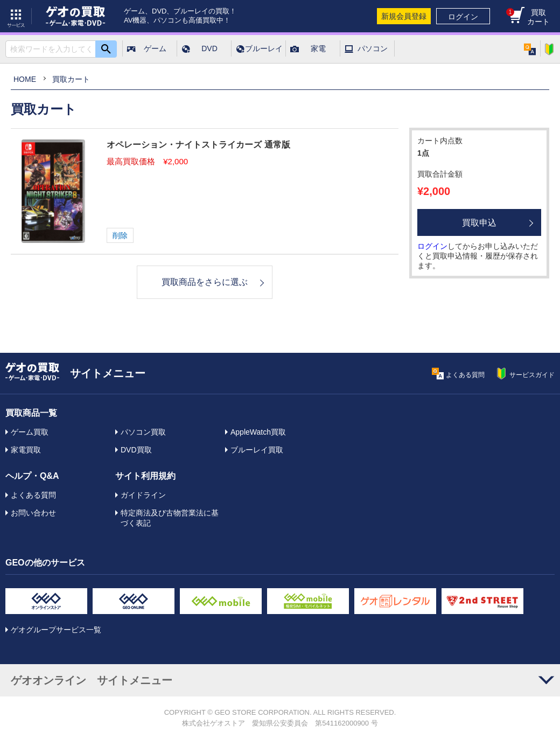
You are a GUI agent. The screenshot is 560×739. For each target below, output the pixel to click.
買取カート (528, 17)
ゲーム (155, 48)
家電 (318, 48)
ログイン (463, 17)
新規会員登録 (404, 16)
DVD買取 (136, 450)
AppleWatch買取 (258, 432)
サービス (16, 16)
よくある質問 (33, 495)
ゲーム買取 (30, 432)
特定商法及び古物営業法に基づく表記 (170, 518)
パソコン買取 (143, 432)
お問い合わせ (33, 513)
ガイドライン (143, 495)
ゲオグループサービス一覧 (56, 630)
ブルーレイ (264, 48)
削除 (120, 235)
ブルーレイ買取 (257, 450)
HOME (25, 79)
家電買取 (26, 450)
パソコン (373, 48)
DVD (209, 48)
